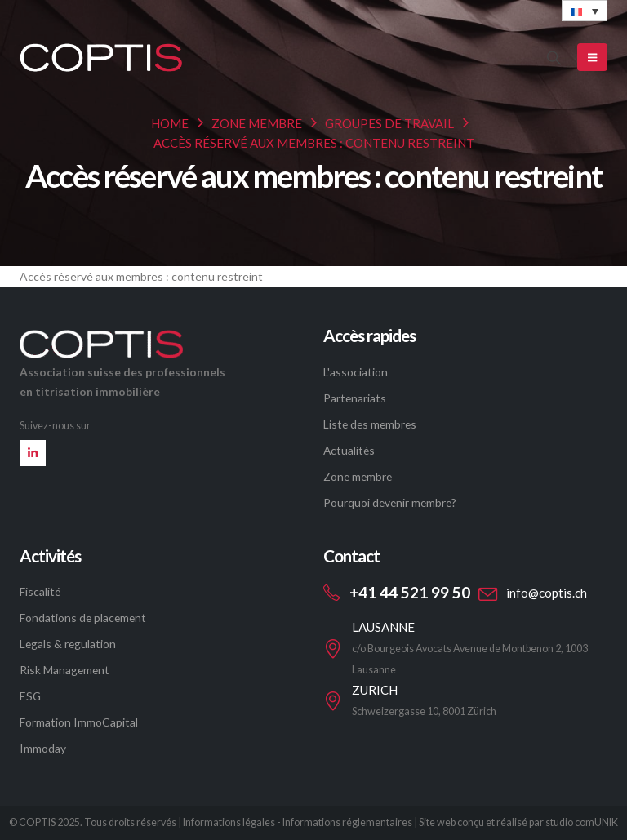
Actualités (349, 450)
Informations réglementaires (347, 822)
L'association (356, 372)
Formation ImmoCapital (79, 722)
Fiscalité (40, 591)
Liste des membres (370, 424)
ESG (30, 696)
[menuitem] (585, 11)
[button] (554, 58)
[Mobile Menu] (592, 57)
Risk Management (64, 670)
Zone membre (358, 476)
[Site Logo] (101, 57)
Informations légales (229, 822)
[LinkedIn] (33, 453)
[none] (585, 11)
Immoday (43, 748)
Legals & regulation (68, 644)
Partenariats (355, 398)
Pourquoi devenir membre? (390, 502)
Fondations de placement (83, 618)
